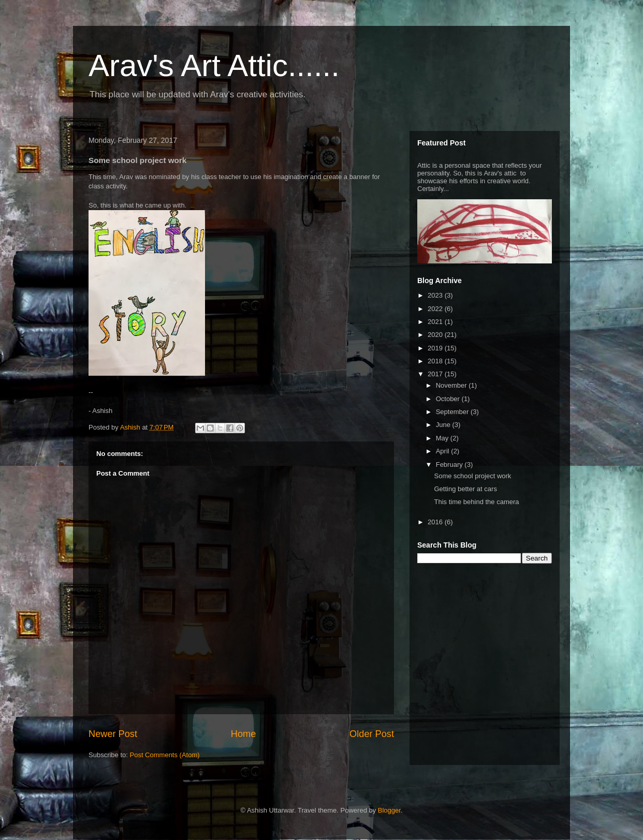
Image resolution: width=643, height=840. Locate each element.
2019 (436, 348)
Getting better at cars (465, 489)
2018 (436, 361)
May (443, 438)
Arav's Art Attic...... (214, 65)
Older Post (372, 734)
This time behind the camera (476, 502)
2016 (436, 522)
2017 (436, 374)
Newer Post (113, 734)
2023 (436, 295)
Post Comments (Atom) (165, 755)
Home (244, 734)
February (450, 465)
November (452, 385)
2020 (436, 335)
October (449, 399)
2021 (436, 322)
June (444, 425)
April (444, 451)
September (453, 412)
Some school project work (472, 476)
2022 (436, 309)
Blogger (389, 810)
